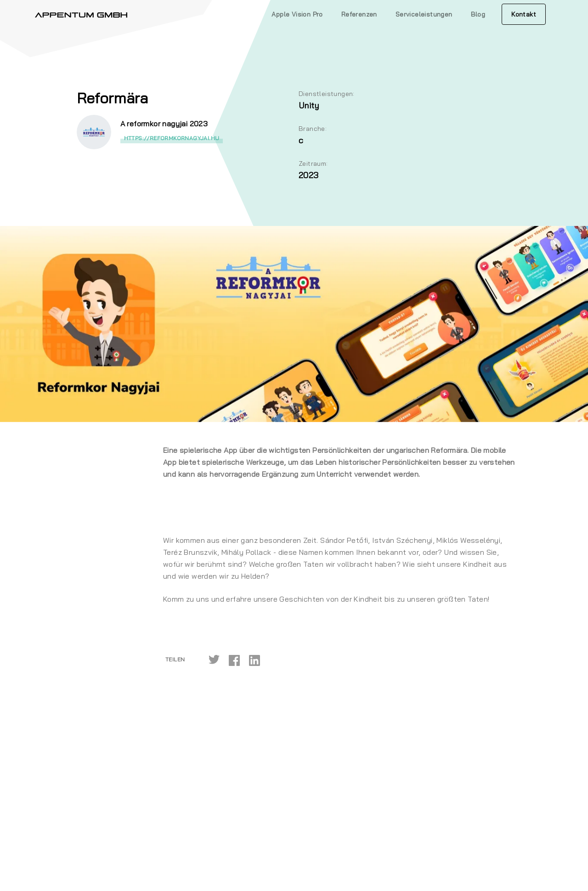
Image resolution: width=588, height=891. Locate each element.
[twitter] (214, 660)
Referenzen (359, 14)
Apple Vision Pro (297, 14)
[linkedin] (254, 660)
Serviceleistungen (424, 14)
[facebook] (234, 660)
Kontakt (524, 14)
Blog (478, 14)
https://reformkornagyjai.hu (172, 138)
